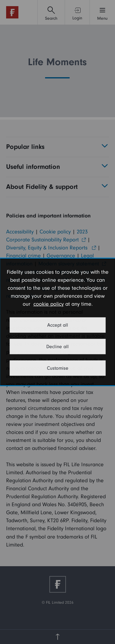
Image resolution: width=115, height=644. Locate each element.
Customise (58, 368)
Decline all (57, 347)
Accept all (58, 325)
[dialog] (57, 322)
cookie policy (49, 304)
